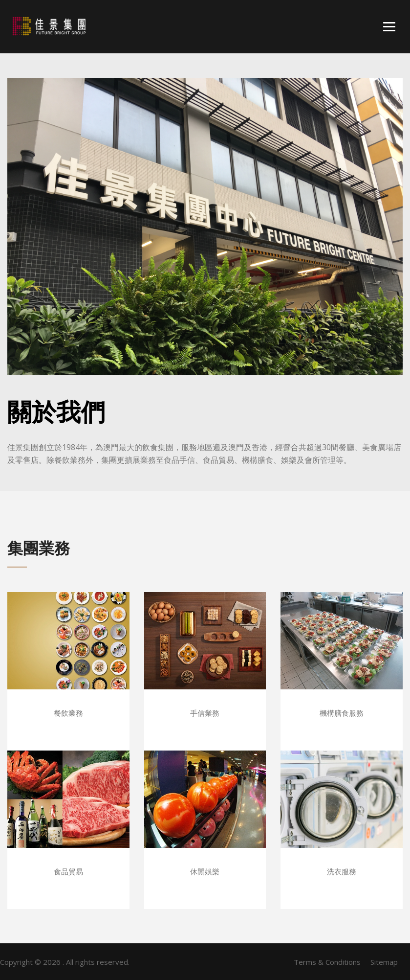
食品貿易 (68, 871)
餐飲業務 (68, 713)
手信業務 (205, 713)
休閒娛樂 (205, 871)
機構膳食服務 (342, 713)
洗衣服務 (342, 871)
